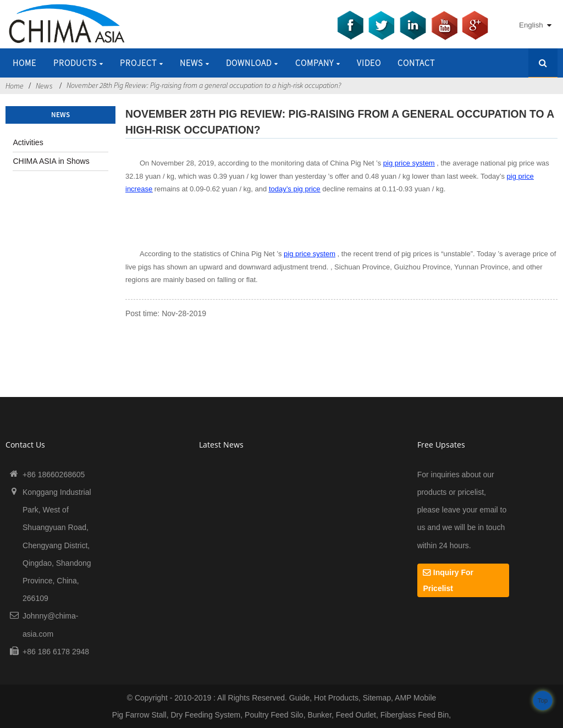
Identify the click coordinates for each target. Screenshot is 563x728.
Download (252, 63)
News (195, 63)
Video (369, 63)
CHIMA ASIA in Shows (51, 161)
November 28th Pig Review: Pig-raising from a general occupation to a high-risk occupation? (204, 85)
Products (78, 63)
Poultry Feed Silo (274, 715)
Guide (299, 698)
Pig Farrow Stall (139, 715)
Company (318, 63)
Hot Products (336, 698)
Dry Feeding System (205, 715)
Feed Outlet (356, 715)
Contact (416, 63)
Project (142, 63)
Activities (28, 142)
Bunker (319, 715)
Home (24, 63)
